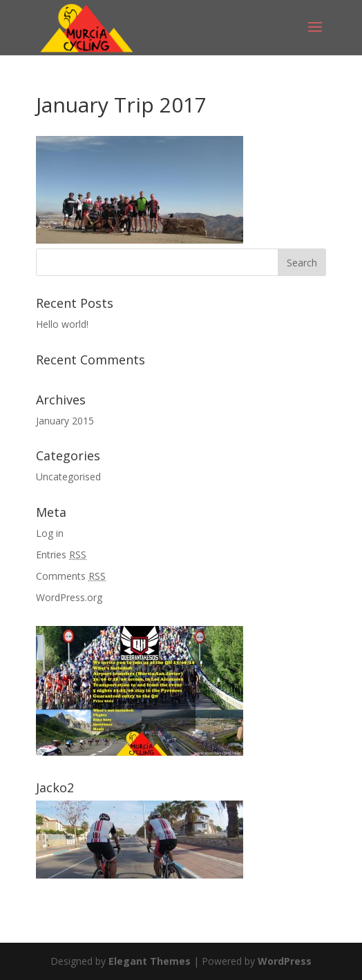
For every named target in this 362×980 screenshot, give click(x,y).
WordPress (285, 961)
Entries (61, 555)
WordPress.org (69, 597)
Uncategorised (68, 477)
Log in (50, 533)
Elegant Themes (150, 961)
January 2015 (65, 421)
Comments (71, 576)
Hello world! (62, 324)
